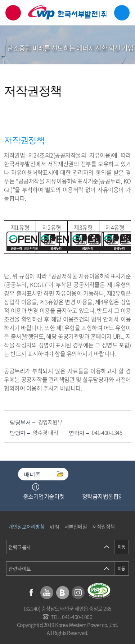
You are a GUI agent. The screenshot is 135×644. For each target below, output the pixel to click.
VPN (54, 526)
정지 (36, 487)
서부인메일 (76, 526)
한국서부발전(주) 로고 (68, 12)
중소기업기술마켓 (44, 496)
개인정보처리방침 (26, 526)
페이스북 (31, 593)
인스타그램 (78, 593)
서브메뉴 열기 (119, 54)
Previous (27, 487)
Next (45, 487)
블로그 (63, 593)
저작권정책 (103, 526)
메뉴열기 (122, 13)
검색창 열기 (13, 13)
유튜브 (47, 593)
